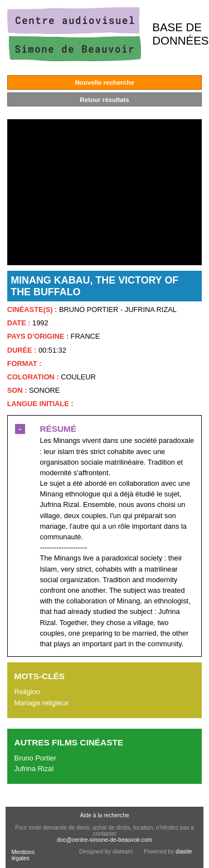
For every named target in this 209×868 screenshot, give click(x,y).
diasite (184, 852)
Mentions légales (23, 855)
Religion (27, 692)
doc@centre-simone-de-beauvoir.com (104, 840)
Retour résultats (104, 100)
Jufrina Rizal (34, 769)
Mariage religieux (42, 703)
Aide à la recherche (104, 815)
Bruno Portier (35, 758)
